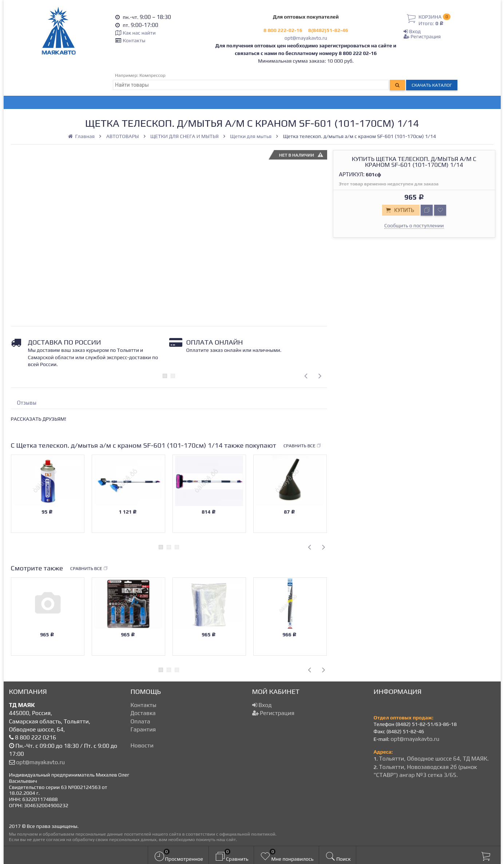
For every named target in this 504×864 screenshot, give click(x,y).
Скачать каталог (432, 85)
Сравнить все (302, 446)
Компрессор (152, 75)
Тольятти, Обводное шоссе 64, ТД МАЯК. (434, 759)
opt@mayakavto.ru (306, 38)
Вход (412, 31)
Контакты (134, 40)
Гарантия (143, 729)
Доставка (143, 713)
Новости (142, 745)
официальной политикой (247, 834)
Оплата (140, 721)
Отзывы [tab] (27, 403)
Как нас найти (139, 33)
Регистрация (422, 36)
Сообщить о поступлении (414, 225)
